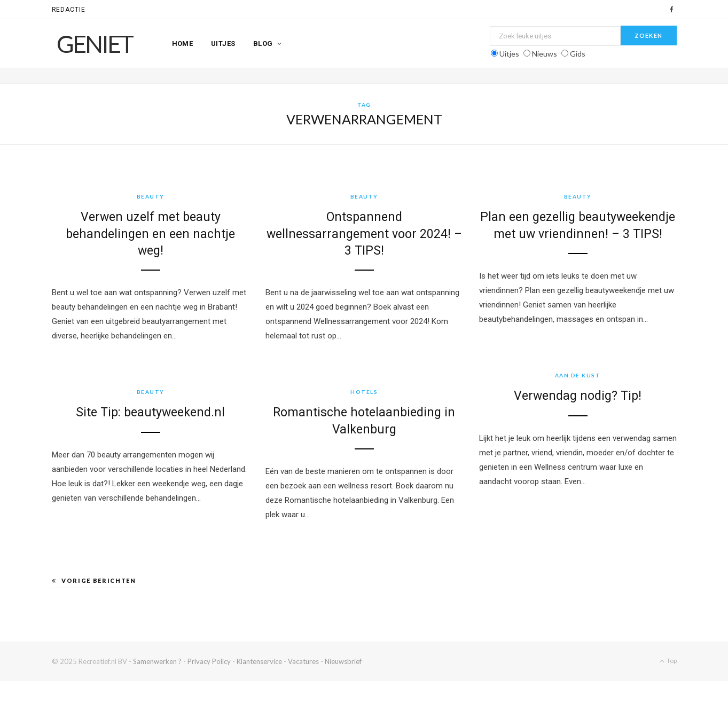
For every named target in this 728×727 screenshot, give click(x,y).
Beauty (151, 196)
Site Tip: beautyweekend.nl (167, 414)
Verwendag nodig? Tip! (535, 399)
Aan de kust (536, 378)
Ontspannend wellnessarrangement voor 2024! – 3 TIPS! (360, 234)
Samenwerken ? (157, 661)
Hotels (377, 393)
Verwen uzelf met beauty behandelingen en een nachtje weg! (150, 234)
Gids (578, 54)
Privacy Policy (209, 661)
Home (183, 44)
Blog (263, 44)
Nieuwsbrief (343, 661)
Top (668, 661)
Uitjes (223, 44)
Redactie (69, 10)
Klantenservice (259, 661)
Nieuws (545, 54)
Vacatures (303, 661)
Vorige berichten (94, 580)
